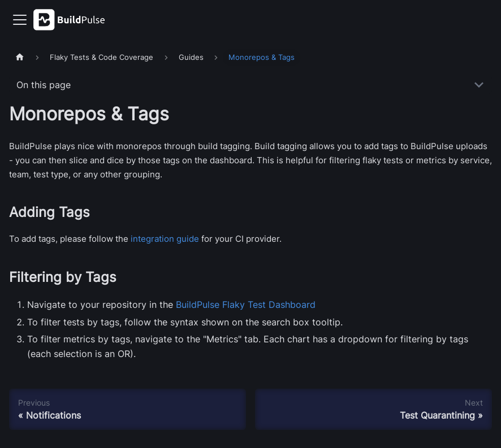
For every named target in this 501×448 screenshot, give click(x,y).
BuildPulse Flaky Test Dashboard (246, 305)
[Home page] (20, 57)
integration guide (165, 239)
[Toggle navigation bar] (20, 20)
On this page (44, 85)
